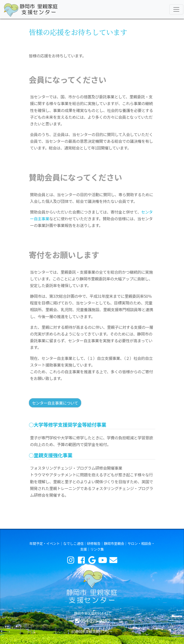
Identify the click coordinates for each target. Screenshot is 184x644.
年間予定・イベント (45, 543)
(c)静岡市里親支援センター (92, 631)
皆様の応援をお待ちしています (78, 32)
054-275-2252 (95, 621)
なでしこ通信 (73, 543)
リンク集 (97, 549)
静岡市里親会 (114, 543)
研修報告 (94, 543)
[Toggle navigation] (176, 9)
